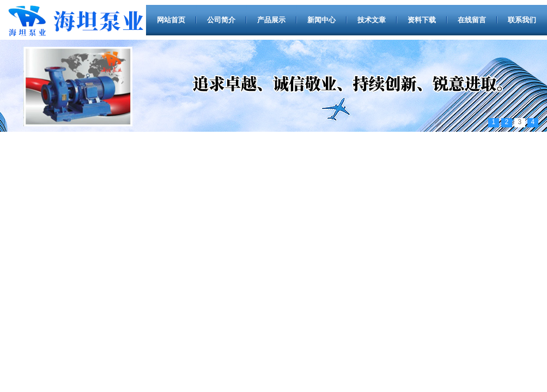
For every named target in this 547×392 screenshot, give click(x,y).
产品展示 (271, 20)
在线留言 (472, 20)
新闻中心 (321, 20)
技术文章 (372, 20)
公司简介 (221, 20)
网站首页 (171, 20)
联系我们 (522, 20)
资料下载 (422, 20)
